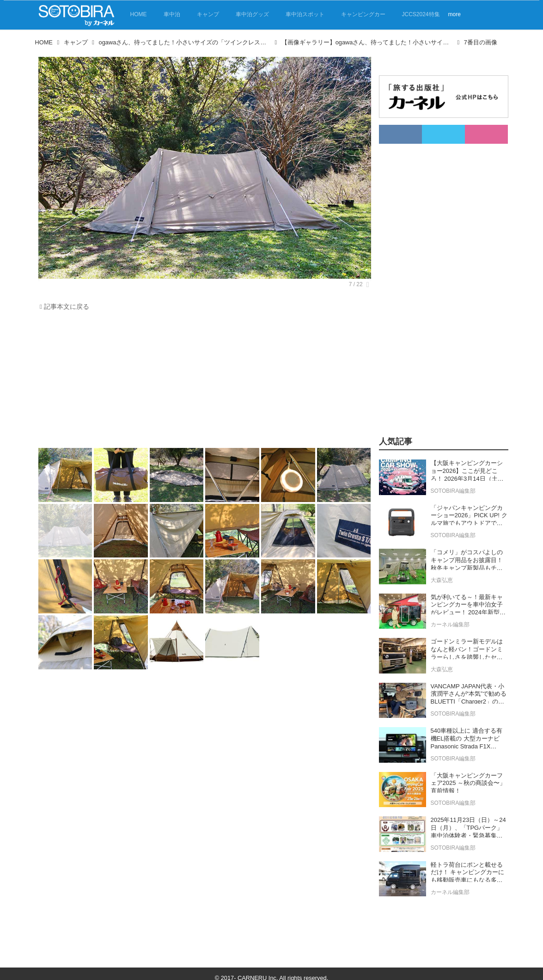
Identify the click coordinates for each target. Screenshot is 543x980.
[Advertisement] (202, 382)
